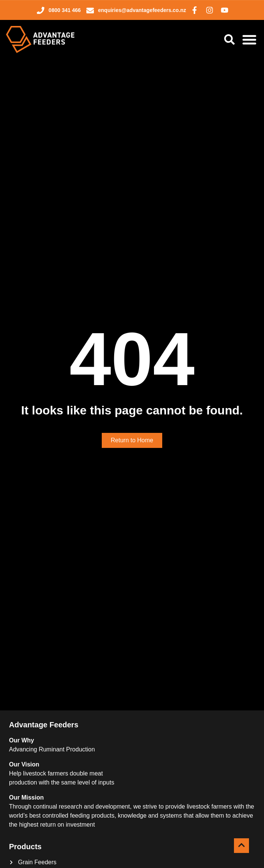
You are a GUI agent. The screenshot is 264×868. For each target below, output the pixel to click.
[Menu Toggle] (249, 39)
